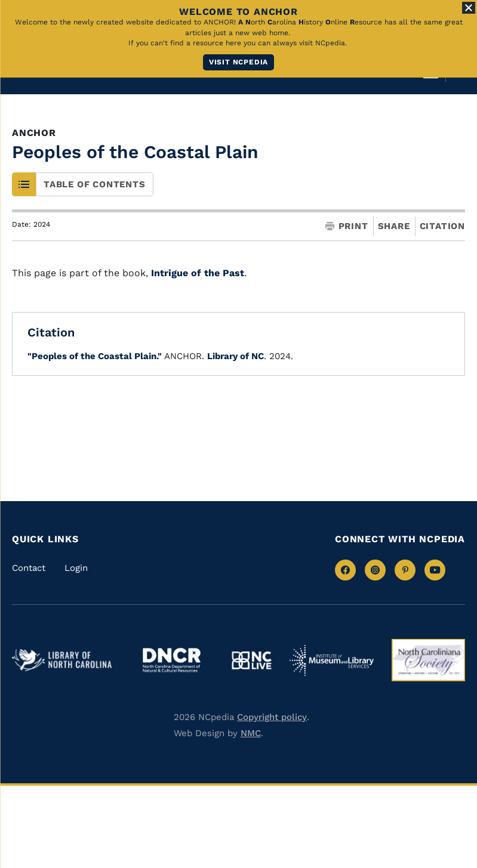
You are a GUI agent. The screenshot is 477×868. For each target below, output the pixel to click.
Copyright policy (272, 717)
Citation (442, 226)
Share (394, 226)
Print (347, 226)
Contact (29, 568)
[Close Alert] (469, 8)
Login (76, 568)
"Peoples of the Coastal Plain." (95, 356)
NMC (251, 733)
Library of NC (236, 356)
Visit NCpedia (238, 62)
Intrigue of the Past (198, 273)
